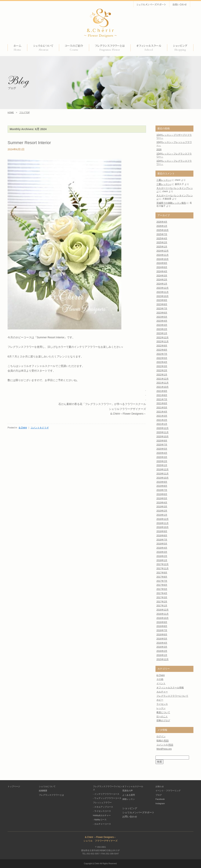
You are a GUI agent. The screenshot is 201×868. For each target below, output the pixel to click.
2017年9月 (162, 573)
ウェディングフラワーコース (108, 798)
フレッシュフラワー (102, 802)
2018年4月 (162, 548)
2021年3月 (162, 416)
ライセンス (162, 704)
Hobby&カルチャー (102, 815)
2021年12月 (163, 379)
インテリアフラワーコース (107, 794)
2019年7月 (162, 490)
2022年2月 (162, 370)
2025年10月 (163, 230)
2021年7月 (162, 399)
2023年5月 (162, 317)
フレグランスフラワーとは (51, 795)
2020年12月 (163, 428)
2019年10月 (163, 478)
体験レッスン (129, 799)
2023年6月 (162, 313)
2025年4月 (162, 239)
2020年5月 (162, 449)
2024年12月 (163, 251)
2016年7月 (162, 630)
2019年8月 (162, 486)
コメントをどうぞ (40, 428)
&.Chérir (23, 428)
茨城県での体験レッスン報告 (171, 203)
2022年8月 (162, 350)
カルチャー (162, 692)
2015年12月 (163, 659)
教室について (163, 712)
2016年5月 (162, 639)
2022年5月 (162, 358)
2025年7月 (162, 234)
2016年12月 (163, 610)
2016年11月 (163, 614)
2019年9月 (162, 482)
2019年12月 (163, 469)
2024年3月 (162, 276)
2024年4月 (162, 271)
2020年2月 (162, 461)
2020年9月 (162, 441)
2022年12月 (163, 338)
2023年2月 (162, 329)
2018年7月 (162, 540)
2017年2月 (162, 602)
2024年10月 (163, 259)
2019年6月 (162, 494)
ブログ (159, 795)
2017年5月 (162, 589)
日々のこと (162, 717)
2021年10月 (163, 387)
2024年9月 (162, 263)
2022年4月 (162, 362)
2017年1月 (162, 606)
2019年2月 (162, 511)
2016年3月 (162, 647)
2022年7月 (162, 354)
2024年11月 (163, 255)
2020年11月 (163, 432)
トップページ (14, 786)
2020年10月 (163, 437)
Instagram (160, 803)
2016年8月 (162, 626)
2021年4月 (162, 412)
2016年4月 (162, 643)
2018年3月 (162, 552)
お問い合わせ (130, 817)
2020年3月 (162, 457)
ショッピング (130, 808)
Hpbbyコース (100, 820)
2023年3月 (162, 325)
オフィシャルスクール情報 (170, 688)
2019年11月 (163, 474)
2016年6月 (162, 635)
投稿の (163, 741)
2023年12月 (163, 288)
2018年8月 (162, 536)
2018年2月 (162, 556)
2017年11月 (163, 569)
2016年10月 (163, 618)
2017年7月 (162, 581)
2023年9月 (162, 300)
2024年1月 (162, 284)
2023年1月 (162, 333)
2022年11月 (163, 342)
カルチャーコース (103, 824)
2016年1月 (162, 655)
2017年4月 (162, 593)
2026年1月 (162, 226)
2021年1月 (162, 424)
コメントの (165, 745)
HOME (11, 112)
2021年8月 (162, 395)
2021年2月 (162, 420)
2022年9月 (162, 346)
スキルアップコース (104, 807)
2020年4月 (162, 453)
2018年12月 (163, 519)
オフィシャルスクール (133, 786)
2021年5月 (162, 408)
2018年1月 (162, 560)
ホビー (160, 700)
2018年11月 (163, 523)
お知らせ (160, 786)
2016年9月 (162, 622)
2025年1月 (162, 247)
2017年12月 (163, 564)
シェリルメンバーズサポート (138, 812)
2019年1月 (162, 515)
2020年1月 (162, 465)
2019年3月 (162, 507)
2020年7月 (162, 445)
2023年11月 (163, 292)
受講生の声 (128, 791)
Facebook (160, 799)
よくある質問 (129, 795)
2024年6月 (162, 267)
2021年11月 (163, 383)
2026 (159, 150)
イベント (161, 683)
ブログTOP (24, 112)
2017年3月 (162, 597)
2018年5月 (162, 544)
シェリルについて (47, 786)
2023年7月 (162, 309)
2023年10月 (163, 296)
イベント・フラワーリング (168, 791)
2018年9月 (162, 531)
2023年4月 (162, 321)
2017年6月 (162, 585)
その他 (160, 679)
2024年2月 (162, 280)
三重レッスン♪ (164, 180)
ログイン (161, 736)
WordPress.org (164, 749)
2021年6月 (162, 403)
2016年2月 (162, 651)
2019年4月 (162, 503)
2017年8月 (162, 577)
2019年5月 (162, 498)
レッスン (161, 708)
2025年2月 (162, 243)
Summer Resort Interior (29, 143)
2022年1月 (162, 375)
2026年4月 (162, 222)
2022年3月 (162, 366)
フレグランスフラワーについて (172, 696)
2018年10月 (163, 527)
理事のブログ (163, 721)
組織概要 (43, 791)
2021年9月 (162, 391)
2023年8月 (162, 304)
